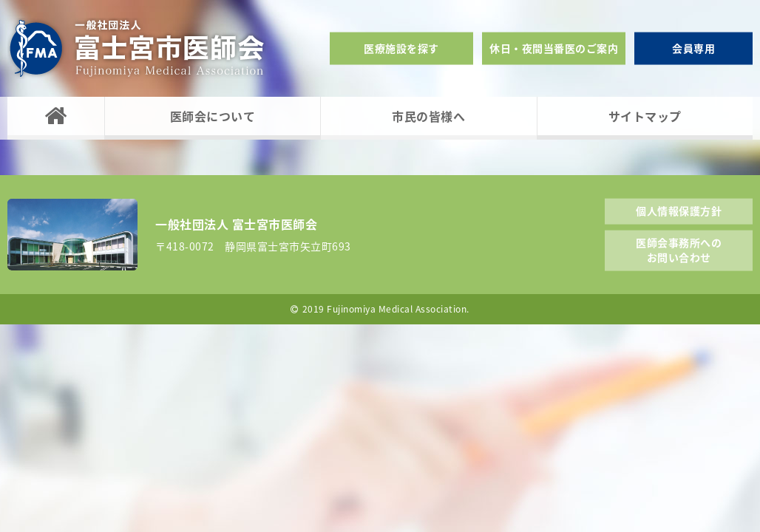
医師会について (213, 116)
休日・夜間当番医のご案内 (554, 48)
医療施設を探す (401, 48)
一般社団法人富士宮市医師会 (137, 48)
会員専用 (693, 48)
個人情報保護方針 (679, 210)
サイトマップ (645, 116)
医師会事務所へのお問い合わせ (679, 250)
